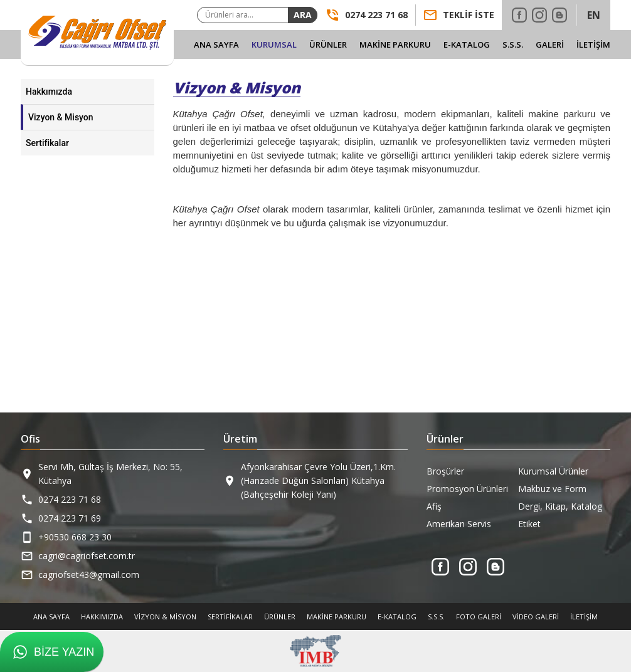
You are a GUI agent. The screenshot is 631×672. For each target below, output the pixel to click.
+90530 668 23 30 (75, 537)
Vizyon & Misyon (61, 117)
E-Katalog (467, 45)
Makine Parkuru (395, 45)
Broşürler (445, 471)
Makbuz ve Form (552, 489)
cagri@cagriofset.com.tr (87, 556)
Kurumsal (274, 45)
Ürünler (328, 45)
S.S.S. (513, 45)
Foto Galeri (479, 617)
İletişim (593, 45)
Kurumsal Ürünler (553, 471)
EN (594, 15)
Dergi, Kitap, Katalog (560, 506)
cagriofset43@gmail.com (89, 575)
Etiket (529, 524)
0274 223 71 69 (70, 518)
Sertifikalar (47, 143)
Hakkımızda (49, 92)
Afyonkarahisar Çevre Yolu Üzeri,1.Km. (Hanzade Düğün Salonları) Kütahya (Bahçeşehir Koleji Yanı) (318, 480)
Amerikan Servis (459, 524)
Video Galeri (536, 617)
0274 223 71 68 (70, 499)
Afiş (434, 506)
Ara (303, 15)
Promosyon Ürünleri (467, 489)
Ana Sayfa (216, 45)
